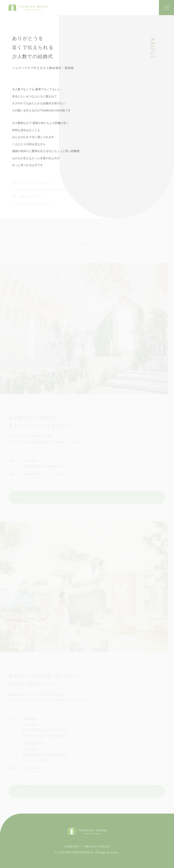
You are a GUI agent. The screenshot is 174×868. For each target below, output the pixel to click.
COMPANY (72, 847)
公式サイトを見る (26, 498)
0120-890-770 (31, 475)
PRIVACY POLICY (98, 847)
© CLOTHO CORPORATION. (75, 853)
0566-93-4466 (31, 769)
